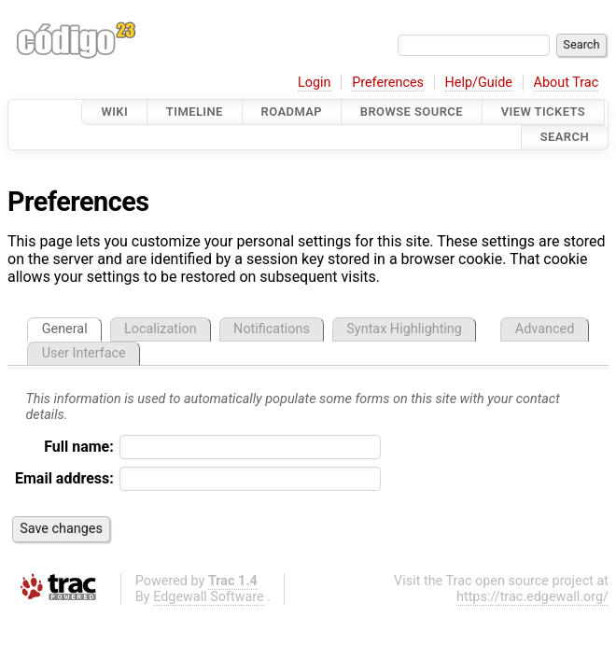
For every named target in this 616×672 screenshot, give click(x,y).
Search (565, 138)
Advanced (545, 329)
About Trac (567, 83)
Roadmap (292, 112)
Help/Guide (479, 83)
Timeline (195, 112)
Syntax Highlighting (404, 329)
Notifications (272, 329)
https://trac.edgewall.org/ (532, 597)
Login (315, 83)
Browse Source (412, 112)
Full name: (79, 447)
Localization (161, 329)
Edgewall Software (209, 597)
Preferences (388, 83)
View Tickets (543, 112)
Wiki (114, 112)
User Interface (84, 353)
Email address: (64, 478)
